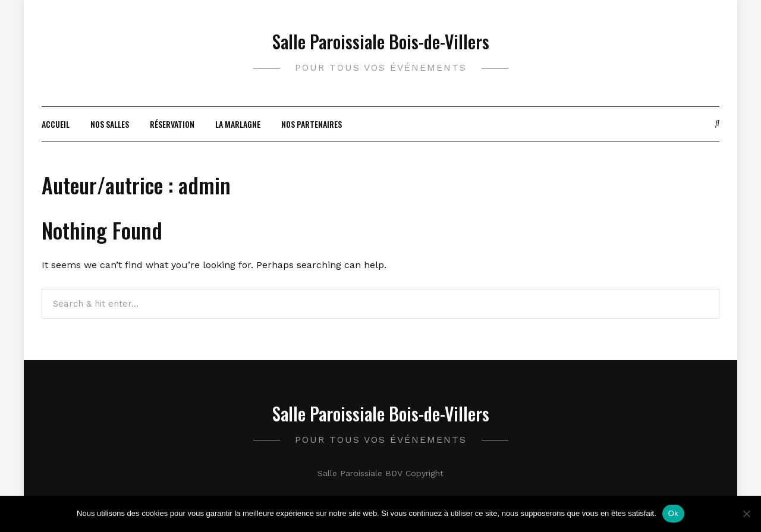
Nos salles (110, 124)
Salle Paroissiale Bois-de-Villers (381, 41)
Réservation (172, 124)
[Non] (746, 514)
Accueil (56, 124)
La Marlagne (238, 124)
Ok (673, 513)
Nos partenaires (312, 124)
